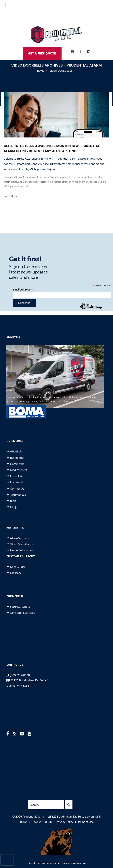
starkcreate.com (76, 863)
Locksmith (17, 482)
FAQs (14, 507)
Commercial (18, 464)
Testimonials (18, 495)
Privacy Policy (65, 822)
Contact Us (17, 488)
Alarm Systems (19, 538)
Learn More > (11, 196)
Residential (17, 457)
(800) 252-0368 (18, 675)
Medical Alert (19, 470)
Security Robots (20, 606)
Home (41, 71)
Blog (13, 501)
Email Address (23, 290)
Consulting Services (22, 613)
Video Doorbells (61, 71)
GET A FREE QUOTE (42, 53)
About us (16, 451)
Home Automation (22, 550)
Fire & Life (16, 476)
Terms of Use (86, 822)
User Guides (18, 567)
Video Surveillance (22, 544)
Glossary (16, 573)
